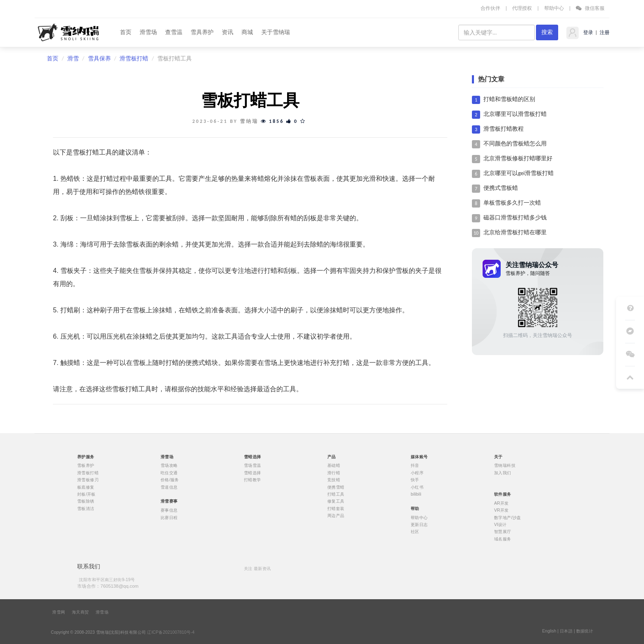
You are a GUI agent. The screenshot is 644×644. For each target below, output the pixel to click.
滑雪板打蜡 (134, 59)
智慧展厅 (503, 532)
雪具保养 (99, 59)
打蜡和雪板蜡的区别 (509, 99)
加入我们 (503, 473)
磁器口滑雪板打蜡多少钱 (515, 218)
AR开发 (501, 503)
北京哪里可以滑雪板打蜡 (515, 114)
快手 (415, 480)
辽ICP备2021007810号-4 (171, 632)
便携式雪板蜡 (501, 188)
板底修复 (86, 487)
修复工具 (336, 501)
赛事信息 (169, 510)
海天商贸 (80, 612)
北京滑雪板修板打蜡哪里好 (518, 158)
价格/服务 (170, 480)
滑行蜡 (334, 473)
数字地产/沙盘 (508, 517)
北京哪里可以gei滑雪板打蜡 (519, 173)
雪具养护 (202, 32)
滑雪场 (148, 32)
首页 (126, 32)
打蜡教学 (253, 480)
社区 (415, 532)
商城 (247, 32)
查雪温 (174, 32)
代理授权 (522, 8)
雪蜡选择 (253, 473)
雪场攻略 (169, 466)
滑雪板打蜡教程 (504, 129)
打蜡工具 (336, 494)
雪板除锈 (86, 501)
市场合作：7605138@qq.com (108, 586)
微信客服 (590, 8)
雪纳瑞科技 (505, 466)
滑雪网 (59, 612)
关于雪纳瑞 (276, 32)
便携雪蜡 (336, 487)
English (549, 631)
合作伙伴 (490, 8)
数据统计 (585, 631)
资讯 (228, 32)
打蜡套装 (336, 508)
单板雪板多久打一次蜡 (512, 203)
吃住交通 (169, 473)
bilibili (416, 494)
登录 (588, 32)
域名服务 (503, 539)
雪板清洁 (86, 508)
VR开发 (501, 510)
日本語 (566, 631)
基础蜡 (334, 466)
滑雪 (73, 59)
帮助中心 (554, 8)
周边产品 (336, 516)
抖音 (415, 466)
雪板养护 (86, 466)
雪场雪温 (253, 466)
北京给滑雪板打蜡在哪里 (515, 232)
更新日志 (419, 525)
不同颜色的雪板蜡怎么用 (515, 144)
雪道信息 (169, 487)
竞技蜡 (334, 480)
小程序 (417, 473)
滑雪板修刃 (88, 480)
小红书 (417, 487)
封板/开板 (86, 494)
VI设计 (500, 525)
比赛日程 (169, 517)
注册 (604, 32)
